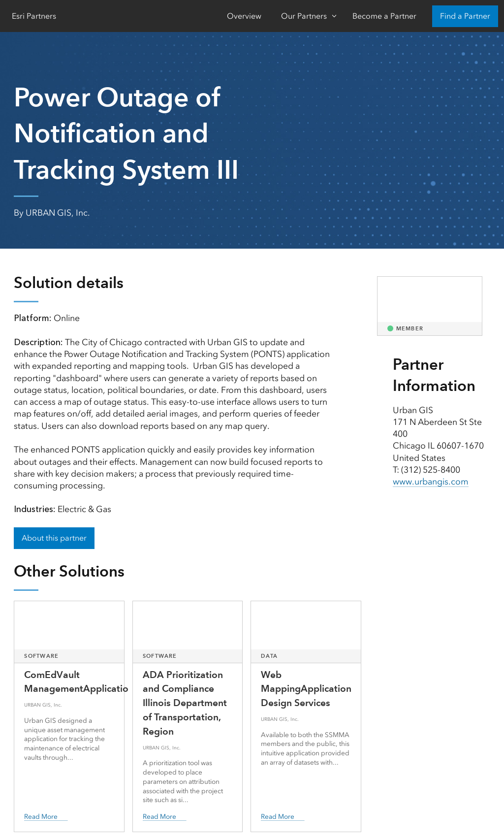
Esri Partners (34, 16)
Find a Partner (465, 16)
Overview (244, 16)
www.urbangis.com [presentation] (431, 482)
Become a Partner (384, 16)
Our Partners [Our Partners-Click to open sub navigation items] (304, 16)
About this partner (54, 538)
